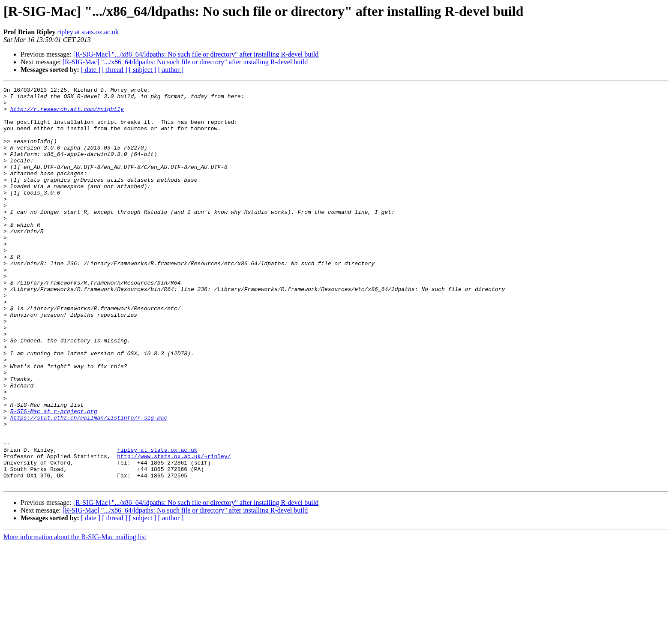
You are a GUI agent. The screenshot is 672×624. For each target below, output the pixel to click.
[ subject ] (143, 70)
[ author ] (171, 70)
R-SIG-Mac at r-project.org (54, 477)
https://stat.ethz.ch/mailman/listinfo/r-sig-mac (89, 484)
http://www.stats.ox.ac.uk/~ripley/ (174, 531)
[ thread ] (115, 70)
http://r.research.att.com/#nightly (67, 114)
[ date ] (91, 70)
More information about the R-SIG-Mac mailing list (75, 616)
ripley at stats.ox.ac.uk (88, 32)
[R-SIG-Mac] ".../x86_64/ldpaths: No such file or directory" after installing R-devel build (196, 54)
